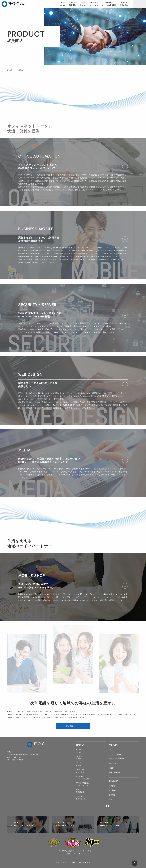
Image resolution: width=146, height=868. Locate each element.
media (111, 768)
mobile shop (114, 773)
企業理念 (112, 795)
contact (125, 4)
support (81, 798)
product (72, 4)
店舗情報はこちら (73, 726)
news (83, 4)
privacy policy (84, 784)
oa (110, 750)
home (63, 4)
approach (109, 4)
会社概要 (112, 790)
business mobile (116, 754)
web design (114, 763)
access (80, 791)
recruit (23, 824)
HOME (10, 70)
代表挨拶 (112, 786)
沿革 (111, 799)
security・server (117, 759)
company (94, 4)
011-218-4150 (17, 760)
